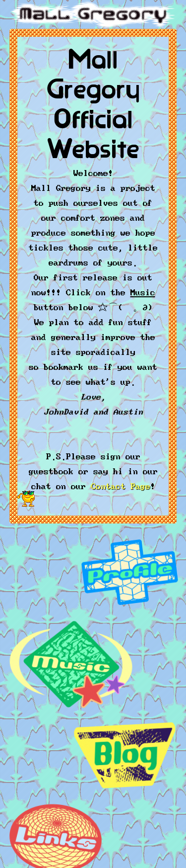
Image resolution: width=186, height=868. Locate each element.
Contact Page (121, 485)
